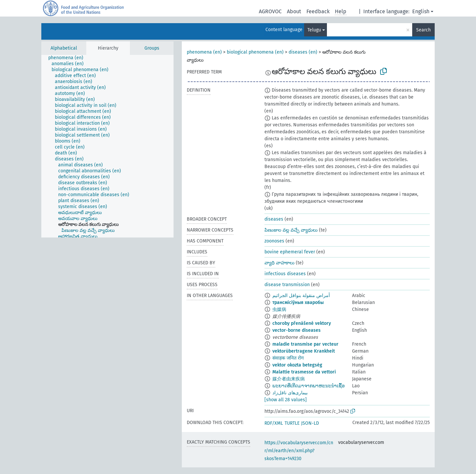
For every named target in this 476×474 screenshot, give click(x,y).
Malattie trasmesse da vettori (304, 372)
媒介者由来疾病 (289, 379)
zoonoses (274, 241)
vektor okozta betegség (297, 365)
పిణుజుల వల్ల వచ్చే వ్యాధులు (291, 230)
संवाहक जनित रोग (288, 358)
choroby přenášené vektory (302, 323)
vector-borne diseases (297, 330)
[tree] (107, 146)
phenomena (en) (204, 52)
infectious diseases (285, 274)
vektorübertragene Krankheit (304, 351)
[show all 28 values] (286, 400)
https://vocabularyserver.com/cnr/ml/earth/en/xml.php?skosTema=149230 (299, 451)
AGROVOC (270, 11)
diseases (274, 219)
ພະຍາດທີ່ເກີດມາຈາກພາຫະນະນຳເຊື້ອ (309, 386)
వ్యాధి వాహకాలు (279, 263)
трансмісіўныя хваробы (298, 302)
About (294, 11)
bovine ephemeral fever (290, 252)
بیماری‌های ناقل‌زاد (290, 393)
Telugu (314, 30)
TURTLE (292, 423)
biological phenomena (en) (255, 52)
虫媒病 (279, 309)
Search (423, 30)
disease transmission (287, 285)
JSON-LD (310, 423)
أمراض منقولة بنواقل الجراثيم (301, 296)
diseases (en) (303, 52)
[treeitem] (69, 58)
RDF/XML (274, 423)
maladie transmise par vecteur (305, 344)
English (421, 11)
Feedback (318, 11)
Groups (152, 48)
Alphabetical (64, 48)
